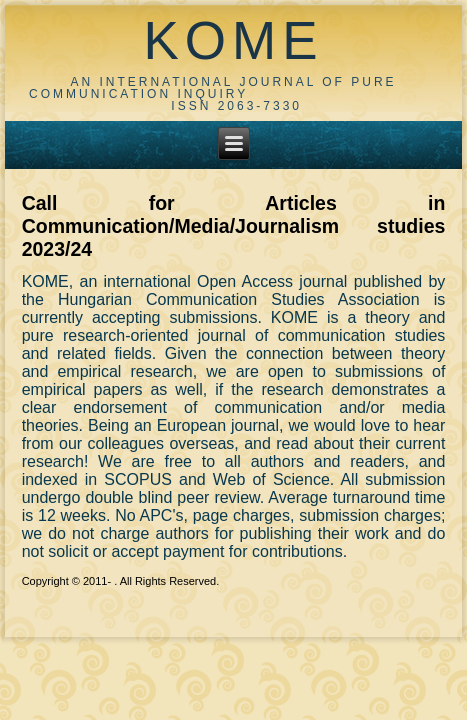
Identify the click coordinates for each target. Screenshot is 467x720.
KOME (233, 40)
